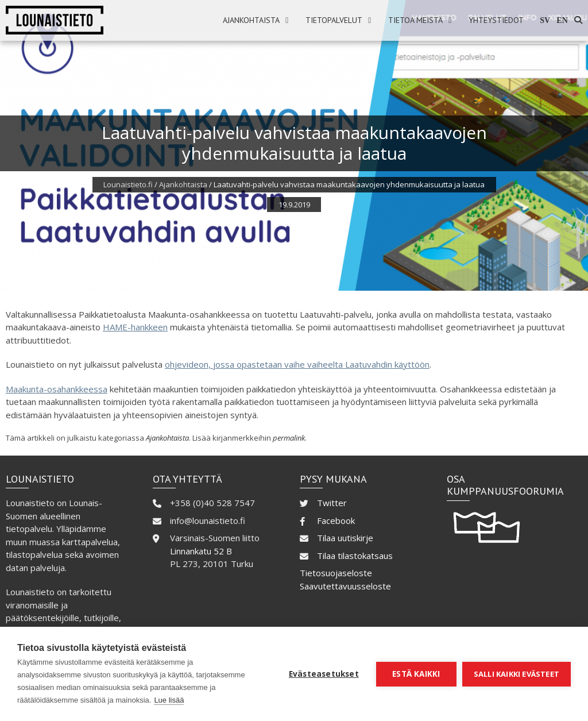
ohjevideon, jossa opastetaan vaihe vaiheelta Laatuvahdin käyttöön (297, 364)
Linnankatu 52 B (201, 551)
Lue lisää (169, 700)
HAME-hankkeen (135, 327)
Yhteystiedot (496, 20)
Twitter (332, 503)
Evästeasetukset (324, 674)
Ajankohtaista (251, 20)
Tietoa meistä (415, 20)
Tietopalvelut (334, 20)
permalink (289, 438)
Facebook (336, 520)
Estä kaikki (416, 674)
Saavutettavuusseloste (345, 586)
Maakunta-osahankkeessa (57, 389)
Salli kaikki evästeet (517, 674)
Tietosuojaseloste (336, 573)
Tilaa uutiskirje (345, 538)
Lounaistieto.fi (128, 184)
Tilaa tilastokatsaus (355, 556)
